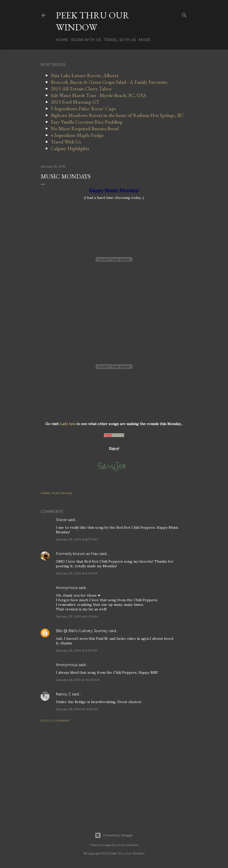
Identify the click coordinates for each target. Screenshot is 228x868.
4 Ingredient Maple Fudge (77, 135)
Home (62, 40)
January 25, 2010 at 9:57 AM (77, 650)
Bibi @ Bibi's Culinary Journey (82, 631)
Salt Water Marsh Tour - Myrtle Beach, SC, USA (99, 95)
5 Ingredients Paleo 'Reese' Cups (83, 108)
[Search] (184, 14)
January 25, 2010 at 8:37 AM (77, 539)
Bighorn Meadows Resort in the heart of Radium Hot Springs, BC (117, 115)
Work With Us (86, 40)
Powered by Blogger (114, 835)
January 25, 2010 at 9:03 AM (77, 616)
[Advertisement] (114, 771)
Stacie (61, 520)
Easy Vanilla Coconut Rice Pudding (87, 122)
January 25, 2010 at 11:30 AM (77, 709)
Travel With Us (120, 40)
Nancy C (63, 694)
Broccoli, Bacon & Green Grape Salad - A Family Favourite (109, 82)
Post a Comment (55, 721)
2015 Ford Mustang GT (75, 102)
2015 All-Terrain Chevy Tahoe (81, 89)
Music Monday (62, 493)
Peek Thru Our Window (93, 21)
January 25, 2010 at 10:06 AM (78, 680)
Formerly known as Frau (77, 554)
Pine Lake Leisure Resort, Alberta (85, 75)
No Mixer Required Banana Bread (85, 128)
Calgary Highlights (70, 148)
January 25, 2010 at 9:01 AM (77, 573)
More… (146, 40)
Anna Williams (128, 845)
